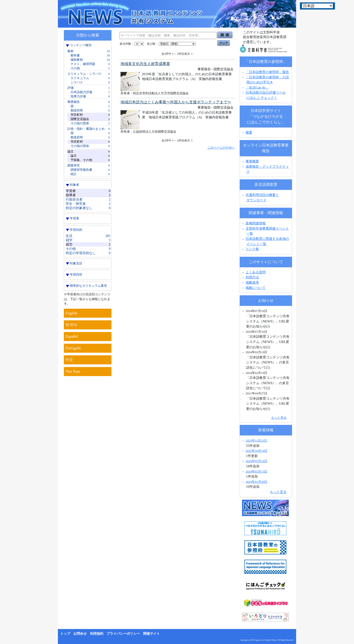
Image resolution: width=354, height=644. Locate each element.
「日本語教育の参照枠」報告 (267, 72)
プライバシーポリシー (123, 634)
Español (72, 336)
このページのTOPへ (221, 148)
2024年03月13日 (256, 471)
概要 (249, 132)
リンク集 (252, 249)
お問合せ (80, 634)
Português (73, 348)
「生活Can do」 (257, 87)
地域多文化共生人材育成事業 (145, 64)
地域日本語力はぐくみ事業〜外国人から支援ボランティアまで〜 (176, 102)
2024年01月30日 (256, 482)
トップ (65, 634)
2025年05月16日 (256, 461)
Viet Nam (73, 371)
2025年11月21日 (256, 440)
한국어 (71, 325)
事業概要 (252, 161)
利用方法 (252, 277)
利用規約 (97, 634)
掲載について (256, 288)
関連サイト (152, 634)
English (71, 313)
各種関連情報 (254, 223)
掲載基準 (252, 282)
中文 (69, 360)
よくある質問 (256, 272)
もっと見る (279, 418)
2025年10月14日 (256, 451)
